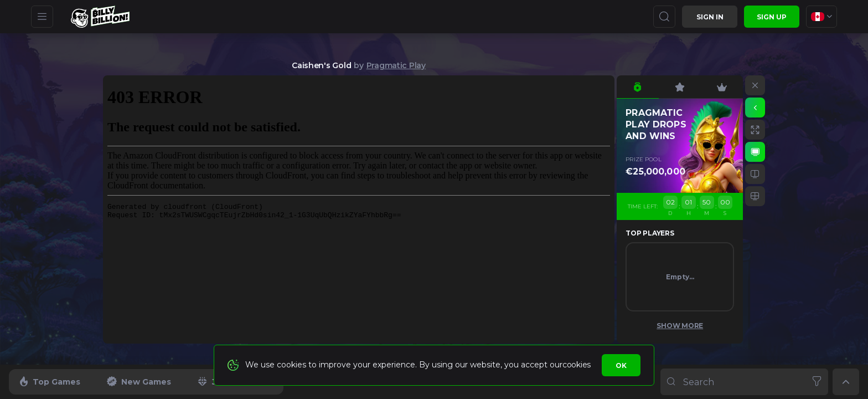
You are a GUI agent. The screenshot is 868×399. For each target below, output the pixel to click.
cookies (577, 365)
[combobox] (821, 17)
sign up (772, 17)
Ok (621, 365)
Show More (680, 326)
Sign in (710, 17)
